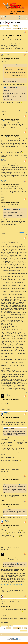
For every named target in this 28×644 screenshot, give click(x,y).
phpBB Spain (15, 638)
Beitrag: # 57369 (4, 481)
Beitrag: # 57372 (4, 560)
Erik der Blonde (22, 110)
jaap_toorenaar (4, 180)
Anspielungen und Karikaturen (11, 22)
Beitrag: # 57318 (4, 137)
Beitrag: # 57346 (4, 186)
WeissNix (7, 395)
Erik (6, 53)
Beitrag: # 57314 (4, 60)
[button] (7, 28)
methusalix (6, 413)
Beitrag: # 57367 (4, 401)
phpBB (10, 637)
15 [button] (25, 28)
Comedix (7, 24)
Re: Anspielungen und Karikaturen (11, 35)
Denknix (2, 31)
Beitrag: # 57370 (4, 506)
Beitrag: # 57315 (4, 121)
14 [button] (22, 28)
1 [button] (11, 28)
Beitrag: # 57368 (4, 419)
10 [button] (14, 28)
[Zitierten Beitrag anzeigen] (16, 65)
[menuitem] (4, 16)
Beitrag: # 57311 (4, 37)
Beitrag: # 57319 (4, 166)
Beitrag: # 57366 (4, 243)
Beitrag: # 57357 (4, 204)
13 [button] (20, 28)
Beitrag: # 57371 (4, 527)
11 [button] (16, 28)
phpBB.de (19, 640)
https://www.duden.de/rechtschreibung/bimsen (12, 584)
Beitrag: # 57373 (4, 601)
